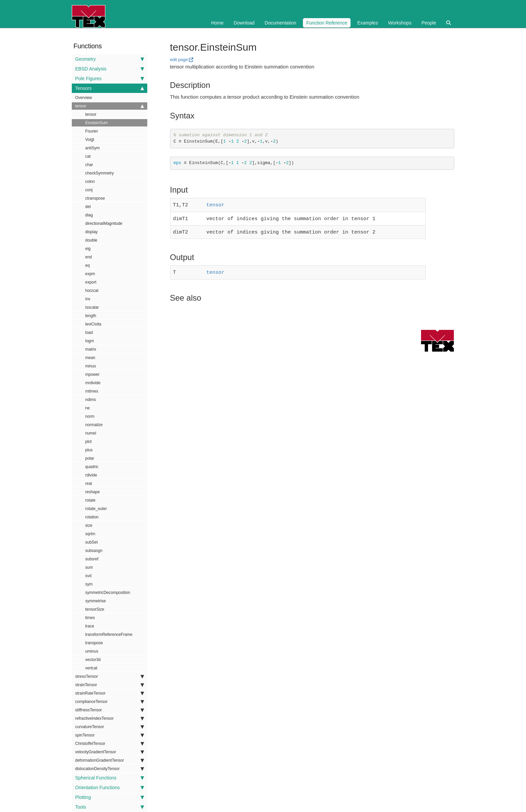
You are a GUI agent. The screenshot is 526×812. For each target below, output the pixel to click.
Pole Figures (110, 79)
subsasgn (94, 551)
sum (89, 567)
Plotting (110, 797)
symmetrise (95, 601)
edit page (179, 60)
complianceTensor (110, 702)
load (89, 333)
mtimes (92, 391)
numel (91, 433)
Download (244, 23)
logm (90, 341)
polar (90, 458)
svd (88, 576)
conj (89, 190)
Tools (110, 807)
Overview (84, 98)
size (89, 525)
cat (88, 156)
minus (91, 366)
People (429, 23)
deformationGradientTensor (110, 760)
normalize (94, 425)
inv (88, 299)
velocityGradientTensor (110, 752)
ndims (91, 400)
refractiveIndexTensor (110, 718)
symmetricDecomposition (108, 593)
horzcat (92, 291)
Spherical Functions (110, 778)
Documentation (280, 23)
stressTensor (110, 676)
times (90, 618)
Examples (367, 23)
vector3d (93, 660)
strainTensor (110, 685)
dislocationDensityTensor (110, 769)
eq (87, 265)
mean (90, 358)
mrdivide (93, 383)
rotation (92, 517)
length (91, 316)
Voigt (90, 140)
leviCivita (93, 324)
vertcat (91, 668)
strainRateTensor (110, 693)
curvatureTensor (110, 727)
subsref (92, 559)
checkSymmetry (99, 173)
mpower (92, 374)
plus (89, 450)
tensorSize (95, 609)
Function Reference (327, 23)
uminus (92, 651)
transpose (94, 643)
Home (217, 23)
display (91, 232)
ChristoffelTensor (110, 744)
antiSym (92, 148)
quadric (92, 467)
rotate (90, 500)
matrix (91, 349)
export (91, 282)
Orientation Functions (110, 788)
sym (89, 584)
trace (90, 626)
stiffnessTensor (110, 710)
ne (87, 408)
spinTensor (110, 735)
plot (88, 442)
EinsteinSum (96, 123)
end (89, 257)
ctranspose (95, 198)
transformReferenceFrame (109, 635)
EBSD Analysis (110, 69)
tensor (110, 106)
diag (89, 215)
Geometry (110, 59)
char (89, 165)
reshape (92, 492)
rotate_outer (96, 509)
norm (90, 416)
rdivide (91, 475)
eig (88, 249)
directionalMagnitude (104, 223)
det (88, 207)
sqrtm (90, 534)
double (91, 240)
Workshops (400, 23)
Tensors (110, 88)
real (89, 484)
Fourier (92, 131)
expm (90, 274)
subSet (91, 542)
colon (90, 182)
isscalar (92, 307)
